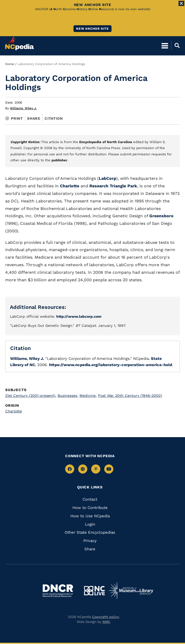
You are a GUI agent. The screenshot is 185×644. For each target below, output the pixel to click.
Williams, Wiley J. (23, 108)
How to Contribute (90, 508)
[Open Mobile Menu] (165, 46)
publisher (60, 160)
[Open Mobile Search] (175, 46)
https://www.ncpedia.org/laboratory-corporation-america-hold (110, 365)
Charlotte (70, 186)
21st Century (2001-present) (31, 396)
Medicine (88, 396)
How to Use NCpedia (90, 516)
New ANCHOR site (92, 29)
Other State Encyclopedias (90, 532)
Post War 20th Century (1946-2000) (130, 396)
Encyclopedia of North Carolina (106, 142)
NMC (106, 622)
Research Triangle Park (113, 186)
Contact (90, 499)
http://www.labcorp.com (79, 316)
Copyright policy (106, 617)
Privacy (90, 541)
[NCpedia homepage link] (20, 43)
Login (90, 524)
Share (34, 118)
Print (14, 118)
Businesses (68, 396)
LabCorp (107, 178)
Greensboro (161, 216)
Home (10, 64)
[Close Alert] (181, 3)
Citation (54, 118)
